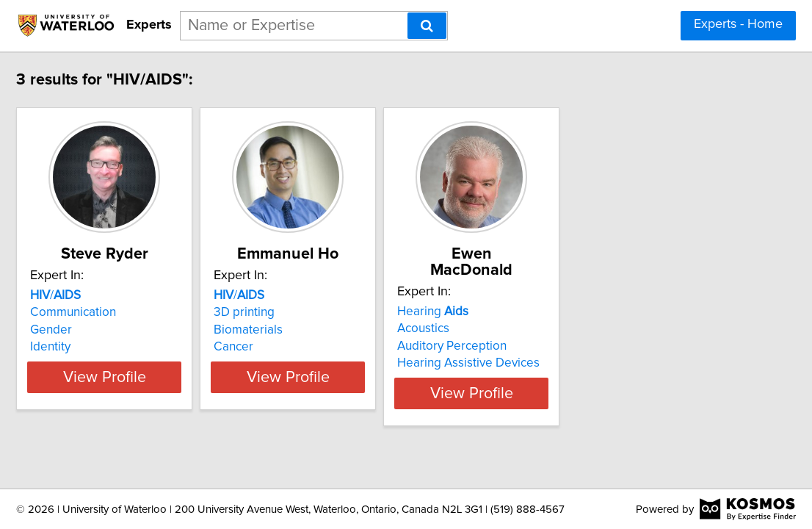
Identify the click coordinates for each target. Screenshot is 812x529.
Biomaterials (344, 330)
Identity (110, 347)
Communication (133, 312)
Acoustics (556, 312)
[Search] (427, 26)
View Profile (182, 377)
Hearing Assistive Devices (601, 347)
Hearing (566, 295)
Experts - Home (738, 24)
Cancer (330, 347)
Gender (110, 330)
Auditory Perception (585, 330)
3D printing (340, 312)
